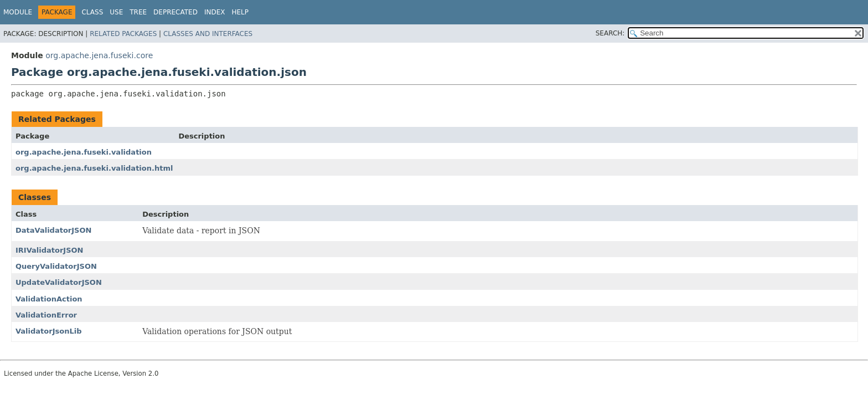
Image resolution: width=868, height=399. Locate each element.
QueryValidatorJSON (56, 266)
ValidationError (46, 315)
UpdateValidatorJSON (59, 282)
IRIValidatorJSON (49, 250)
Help (240, 12)
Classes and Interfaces (208, 34)
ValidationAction (49, 299)
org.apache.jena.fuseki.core (99, 55)
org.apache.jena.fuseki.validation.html (94, 168)
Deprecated (175, 12)
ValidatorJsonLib (48, 331)
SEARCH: (610, 33)
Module (18, 12)
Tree (138, 12)
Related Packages (123, 34)
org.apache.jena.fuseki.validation (84, 152)
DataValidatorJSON (53, 230)
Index (215, 12)
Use (116, 12)
